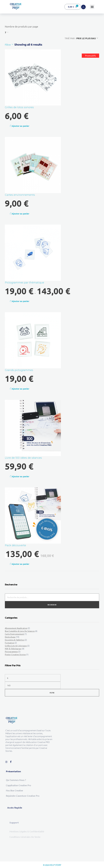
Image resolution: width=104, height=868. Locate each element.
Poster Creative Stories (15, 654)
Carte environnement (14, 634)
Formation (10, 643)
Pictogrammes (11, 652)
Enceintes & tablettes (15, 640)
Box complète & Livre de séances (20, 631)
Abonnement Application (16, 628)
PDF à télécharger (13, 649)
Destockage (10, 637)
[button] (92, 7)
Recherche (52, 605)
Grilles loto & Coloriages (16, 646)
